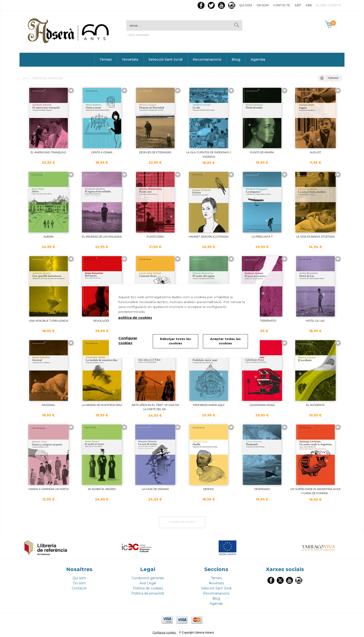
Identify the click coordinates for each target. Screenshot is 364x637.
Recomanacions (207, 59)
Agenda (258, 59)
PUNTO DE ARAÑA (262, 152)
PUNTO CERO (155, 237)
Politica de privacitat (148, 593)
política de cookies (135, 318)
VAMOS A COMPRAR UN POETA (49, 489)
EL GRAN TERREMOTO (262, 321)
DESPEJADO (262, 489)
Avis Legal (148, 583)
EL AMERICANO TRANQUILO (48, 152)
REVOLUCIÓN (102, 321)
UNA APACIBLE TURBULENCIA (49, 321)
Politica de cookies (148, 588)
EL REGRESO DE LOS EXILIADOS (102, 237)
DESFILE (209, 489)
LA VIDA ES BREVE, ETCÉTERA (315, 237)
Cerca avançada (138, 35)
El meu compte (329, 5)
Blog (236, 59)
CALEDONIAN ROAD (262, 405)
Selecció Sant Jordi (166, 59)
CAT (298, 5)
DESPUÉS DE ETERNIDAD (155, 152)
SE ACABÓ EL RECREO (102, 489)
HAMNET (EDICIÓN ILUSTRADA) (209, 237)
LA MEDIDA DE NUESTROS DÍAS (102, 405)
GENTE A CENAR (102, 152)
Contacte (282, 5)
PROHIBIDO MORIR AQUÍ (209, 405)
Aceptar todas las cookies (225, 341)
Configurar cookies (164, 633)
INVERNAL (49, 405)
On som (263, 5)
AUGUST (315, 152)
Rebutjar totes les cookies (175, 341)
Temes (106, 59)
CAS (309, 5)
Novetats (130, 59)
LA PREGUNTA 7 (262, 237)
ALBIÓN (48, 237)
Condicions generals (148, 578)
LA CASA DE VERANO (155, 489)
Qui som (245, 5)
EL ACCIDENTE (315, 405)
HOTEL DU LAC (315, 321)
